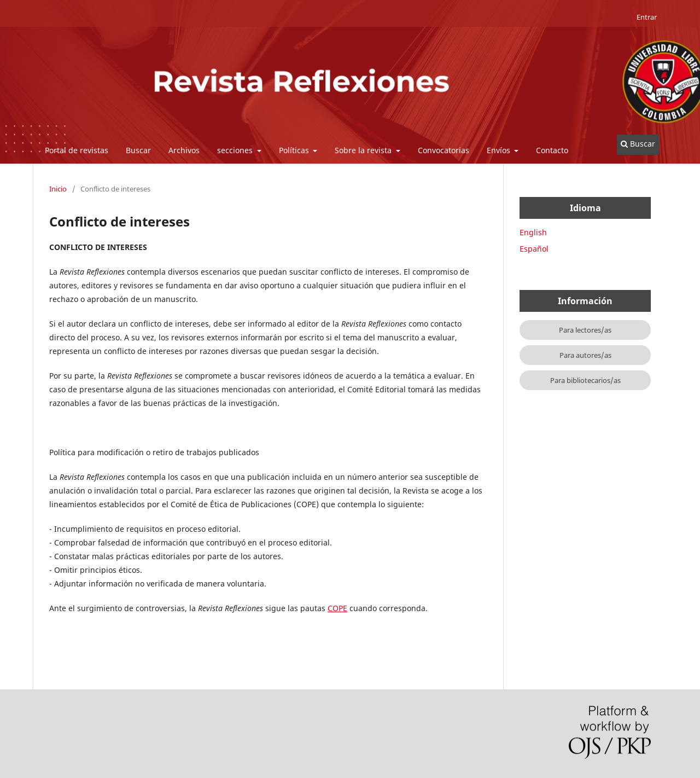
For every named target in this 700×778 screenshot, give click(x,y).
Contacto (552, 150)
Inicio (58, 189)
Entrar (647, 17)
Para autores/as (585, 355)
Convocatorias (444, 150)
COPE (337, 608)
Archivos (184, 150)
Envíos (500, 150)
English (533, 232)
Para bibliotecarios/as (585, 380)
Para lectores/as (585, 330)
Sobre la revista (364, 150)
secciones (236, 150)
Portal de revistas (77, 150)
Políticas (295, 150)
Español (534, 249)
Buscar (138, 150)
